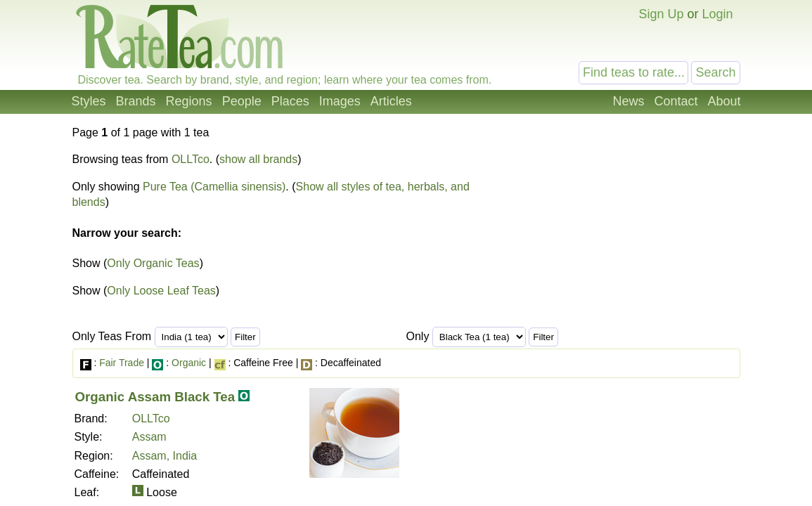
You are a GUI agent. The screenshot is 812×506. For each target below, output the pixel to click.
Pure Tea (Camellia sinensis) (214, 187)
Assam (149, 437)
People (242, 101)
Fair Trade (122, 363)
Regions (189, 101)
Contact (676, 101)
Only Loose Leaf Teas (161, 291)
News (628, 101)
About (724, 101)
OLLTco (191, 159)
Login (717, 14)
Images (340, 101)
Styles (89, 101)
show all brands (258, 159)
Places (290, 101)
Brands (136, 101)
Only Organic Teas (153, 263)
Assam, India (165, 456)
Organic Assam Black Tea (155, 397)
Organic (189, 363)
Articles (391, 101)
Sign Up (661, 14)
